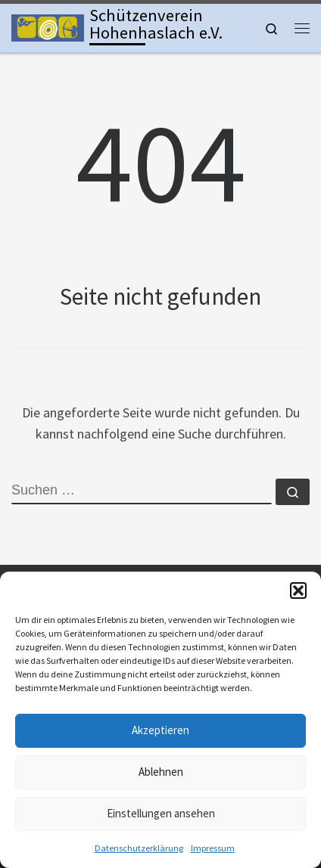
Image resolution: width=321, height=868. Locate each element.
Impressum (213, 848)
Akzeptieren (160, 730)
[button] (298, 591)
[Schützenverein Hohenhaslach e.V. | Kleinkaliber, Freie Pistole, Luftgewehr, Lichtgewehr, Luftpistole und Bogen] (48, 26)
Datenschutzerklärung (139, 848)
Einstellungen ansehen (161, 813)
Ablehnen (161, 772)
